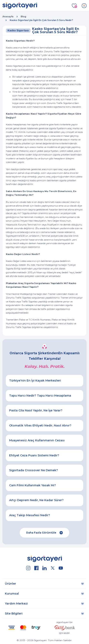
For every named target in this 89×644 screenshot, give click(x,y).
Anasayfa (8, 16)
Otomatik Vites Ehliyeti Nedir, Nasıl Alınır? (40, 425)
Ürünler (10, 584)
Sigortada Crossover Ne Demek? (34, 470)
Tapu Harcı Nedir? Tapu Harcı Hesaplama (40, 396)
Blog (23, 16)
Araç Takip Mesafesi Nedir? (30, 515)
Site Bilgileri (14, 613)
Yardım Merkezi (16, 604)
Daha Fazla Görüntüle (44, 533)
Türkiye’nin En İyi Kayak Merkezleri (35, 380)
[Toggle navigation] (84, 6)
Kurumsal (12, 594)
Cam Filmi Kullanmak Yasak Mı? (33, 485)
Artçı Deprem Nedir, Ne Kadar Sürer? (36, 500)
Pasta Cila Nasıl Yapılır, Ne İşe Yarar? (36, 410)
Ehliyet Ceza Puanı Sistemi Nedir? (34, 455)
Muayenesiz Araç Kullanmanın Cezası (37, 440)
